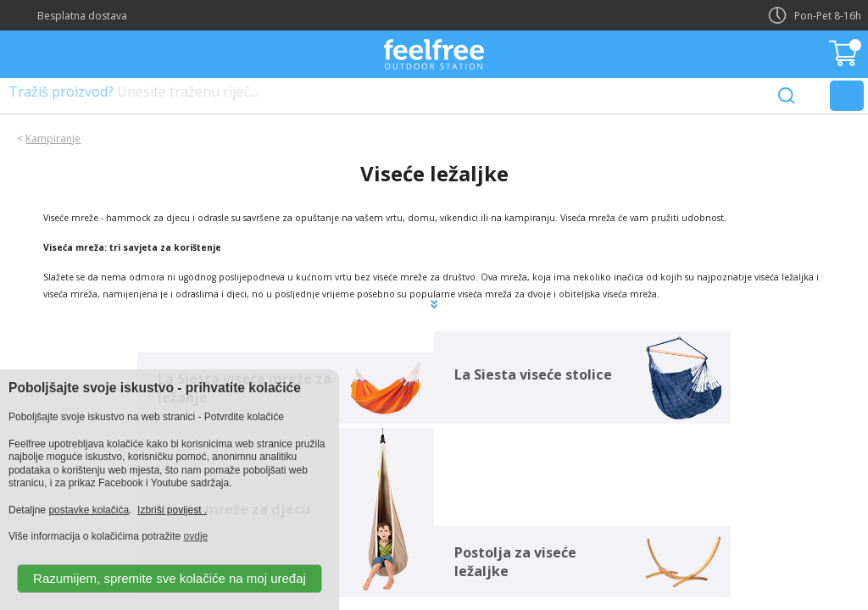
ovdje (196, 536)
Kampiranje (53, 139)
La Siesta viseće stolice (533, 374)
